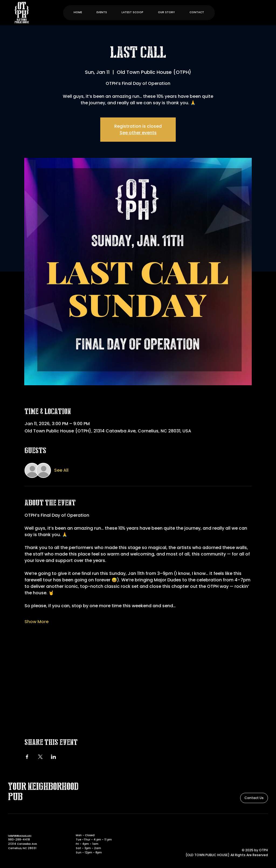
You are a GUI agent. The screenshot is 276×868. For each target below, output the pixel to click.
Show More (37, 622)
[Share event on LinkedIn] (54, 757)
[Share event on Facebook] (27, 757)
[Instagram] (265, 828)
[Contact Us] (254, 798)
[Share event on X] (40, 757)
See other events (138, 133)
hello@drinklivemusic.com (20, 836)
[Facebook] (257, 828)
